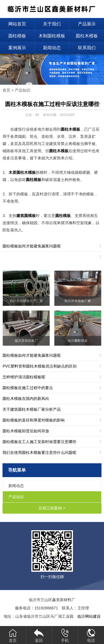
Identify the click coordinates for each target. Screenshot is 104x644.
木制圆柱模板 (52, 36)
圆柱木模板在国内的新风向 (26, 399)
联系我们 (87, 48)
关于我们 (52, 24)
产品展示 (87, 24)
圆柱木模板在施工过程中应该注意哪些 (52, 104)
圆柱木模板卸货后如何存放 (26, 431)
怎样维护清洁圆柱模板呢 (24, 377)
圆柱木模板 (87, 36)
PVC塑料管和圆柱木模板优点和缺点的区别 (40, 366)
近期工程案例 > (52, 508)
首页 (6, 90)
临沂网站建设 (89, 616)
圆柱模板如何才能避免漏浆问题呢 (32, 246)
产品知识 (22, 90)
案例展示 (17, 48)
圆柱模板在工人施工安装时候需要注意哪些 (39, 442)
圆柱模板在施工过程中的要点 (28, 388)
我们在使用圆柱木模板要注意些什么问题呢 (39, 452)
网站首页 (17, 24)
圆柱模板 (17, 36)
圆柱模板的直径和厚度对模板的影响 (34, 420)
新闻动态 (52, 48)
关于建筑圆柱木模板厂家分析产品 (32, 409)
